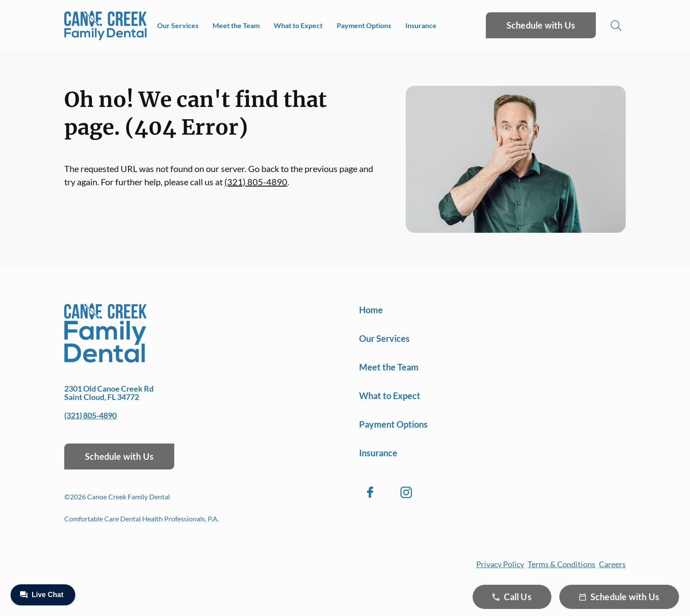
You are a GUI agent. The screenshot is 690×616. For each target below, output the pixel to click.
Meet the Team (236, 25)
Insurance (421, 25)
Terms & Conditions (562, 564)
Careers (612, 564)
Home (371, 310)
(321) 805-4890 (256, 182)
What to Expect (298, 25)
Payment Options (364, 25)
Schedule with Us (541, 25)
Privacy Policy (500, 564)
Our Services (178, 25)
